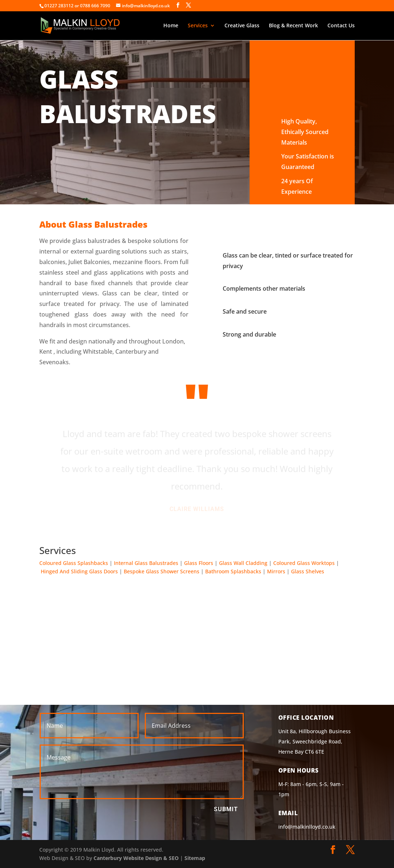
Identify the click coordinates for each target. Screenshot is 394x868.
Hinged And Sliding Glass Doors (79, 571)
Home (171, 26)
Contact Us (341, 26)
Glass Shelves (308, 571)
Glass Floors (199, 563)
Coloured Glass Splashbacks (74, 563)
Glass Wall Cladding (243, 563)
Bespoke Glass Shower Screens (162, 571)
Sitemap (195, 858)
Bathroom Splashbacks (233, 571)
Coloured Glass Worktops (304, 563)
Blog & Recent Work (293, 26)
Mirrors (276, 571)
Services (198, 26)
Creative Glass (242, 26)
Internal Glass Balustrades (146, 563)
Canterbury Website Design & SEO (136, 858)
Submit (226, 809)
